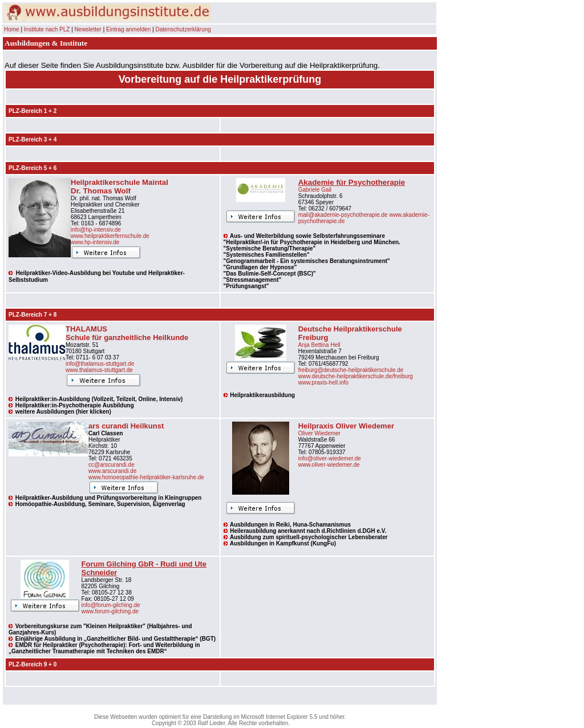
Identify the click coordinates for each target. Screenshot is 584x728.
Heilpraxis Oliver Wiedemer (346, 426)
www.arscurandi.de (112, 471)
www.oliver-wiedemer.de (329, 465)
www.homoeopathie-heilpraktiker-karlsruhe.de (146, 477)
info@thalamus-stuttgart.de (100, 364)
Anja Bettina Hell (319, 345)
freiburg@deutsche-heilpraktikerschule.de (351, 370)
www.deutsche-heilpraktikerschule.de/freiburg (356, 376)
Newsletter (88, 29)
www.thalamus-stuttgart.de (99, 370)
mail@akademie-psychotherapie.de (343, 215)
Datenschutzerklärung (183, 29)
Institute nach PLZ (47, 29)
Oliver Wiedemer (319, 433)
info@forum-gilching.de (111, 605)
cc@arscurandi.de (111, 465)
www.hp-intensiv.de (95, 242)
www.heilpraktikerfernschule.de (110, 236)
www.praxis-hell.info (323, 383)
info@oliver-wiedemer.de (330, 458)
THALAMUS (86, 329)
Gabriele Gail (315, 190)
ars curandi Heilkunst (126, 426)
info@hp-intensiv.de (96, 230)
